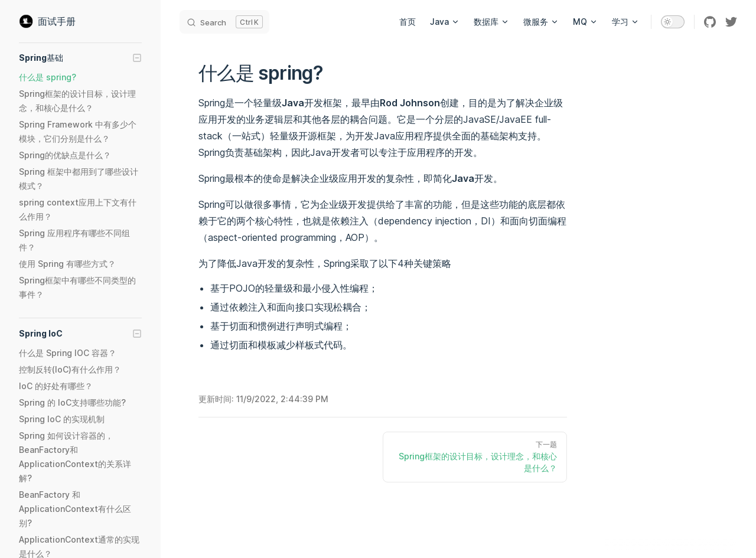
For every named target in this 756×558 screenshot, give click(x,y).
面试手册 (47, 21)
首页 (408, 22)
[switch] (673, 22)
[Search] (224, 22)
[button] (80, 58)
